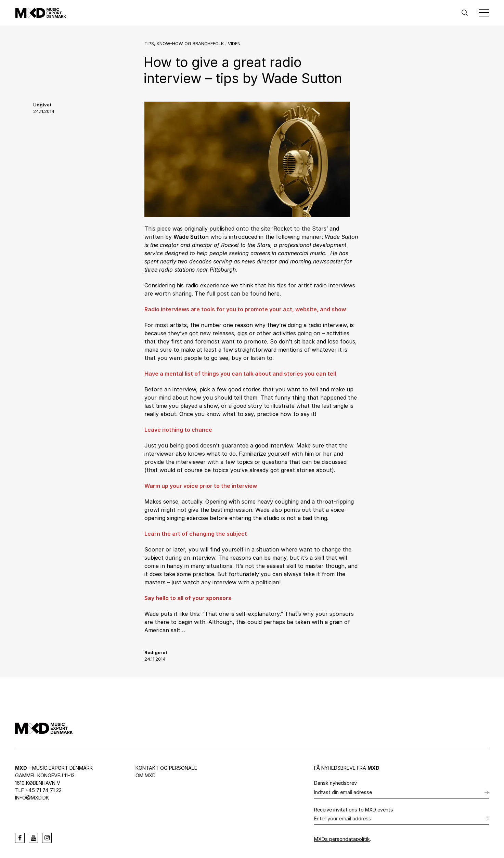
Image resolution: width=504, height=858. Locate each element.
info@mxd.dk (32, 798)
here (274, 294)
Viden (234, 44)
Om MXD (146, 775)
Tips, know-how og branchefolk (184, 44)
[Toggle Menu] (484, 13)
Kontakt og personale (166, 768)
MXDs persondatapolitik (342, 839)
